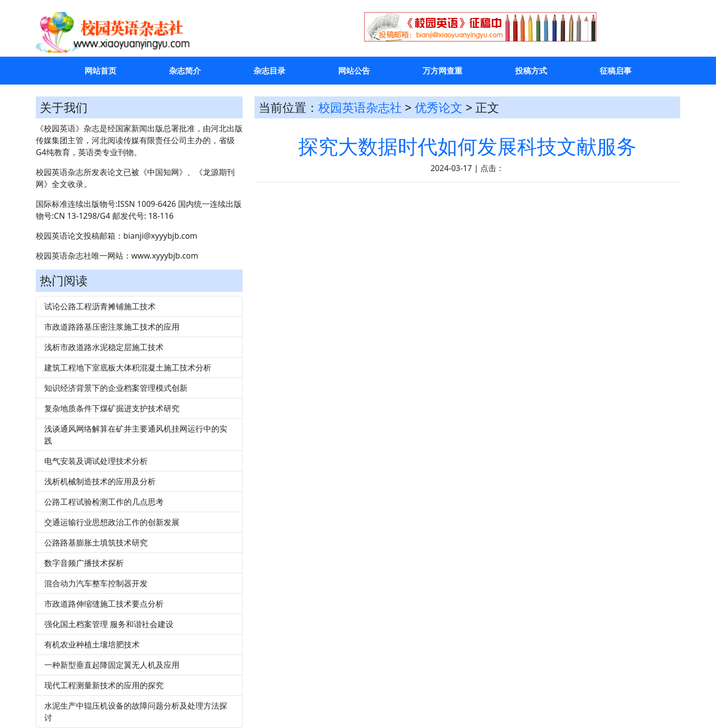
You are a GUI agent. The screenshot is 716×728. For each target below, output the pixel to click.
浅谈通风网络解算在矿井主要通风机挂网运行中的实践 (136, 435)
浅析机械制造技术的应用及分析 (100, 481)
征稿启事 (616, 71)
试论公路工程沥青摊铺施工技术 (100, 306)
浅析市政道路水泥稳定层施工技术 (104, 347)
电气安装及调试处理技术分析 (96, 461)
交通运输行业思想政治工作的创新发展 (112, 522)
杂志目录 (269, 71)
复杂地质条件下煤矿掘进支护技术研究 (112, 408)
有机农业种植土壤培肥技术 (92, 644)
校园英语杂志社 (360, 107)
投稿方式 (531, 71)
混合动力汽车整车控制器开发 (96, 583)
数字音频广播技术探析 (84, 563)
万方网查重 (443, 71)
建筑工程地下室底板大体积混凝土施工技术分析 (128, 367)
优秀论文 (439, 107)
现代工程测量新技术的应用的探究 (104, 685)
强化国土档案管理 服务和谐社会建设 (109, 624)
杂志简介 (185, 71)
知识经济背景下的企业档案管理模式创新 (116, 388)
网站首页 (100, 71)
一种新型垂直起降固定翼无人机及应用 (112, 665)
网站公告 (354, 71)
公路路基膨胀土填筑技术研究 (96, 543)
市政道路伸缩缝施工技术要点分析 (104, 604)
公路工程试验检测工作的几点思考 (104, 502)
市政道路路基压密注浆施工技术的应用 (112, 327)
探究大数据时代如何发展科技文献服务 (467, 146)
